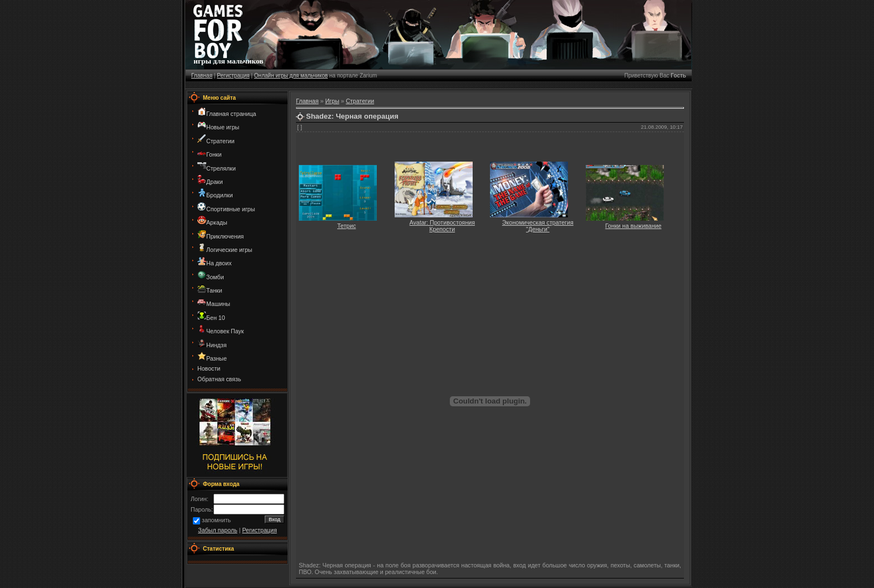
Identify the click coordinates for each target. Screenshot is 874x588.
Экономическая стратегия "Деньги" (538, 226)
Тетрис (347, 226)
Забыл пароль (217, 530)
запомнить (216, 521)
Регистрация (233, 76)
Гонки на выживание (633, 226)
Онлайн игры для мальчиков (291, 76)
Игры (332, 101)
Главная (202, 76)
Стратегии (360, 101)
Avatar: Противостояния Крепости (443, 226)
